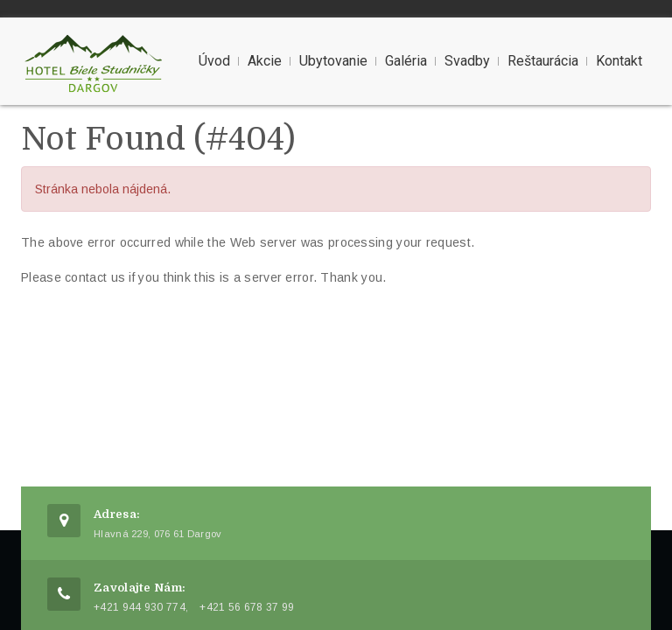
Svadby (467, 61)
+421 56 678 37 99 (247, 607)
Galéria (406, 61)
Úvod (214, 61)
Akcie (265, 61)
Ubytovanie (333, 61)
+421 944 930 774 (140, 607)
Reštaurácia (543, 61)
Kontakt (619, 61)
